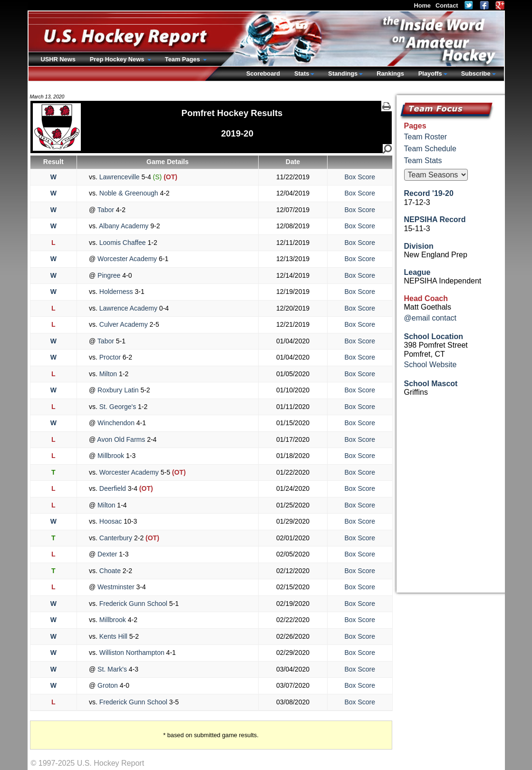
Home (422, 5)
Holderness (116, 292)
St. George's (118, 407)
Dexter (107, 554)
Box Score (360, 177)
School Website (430, 365)
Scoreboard (263, 73)
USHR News (58, 59)
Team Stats (423, 161)
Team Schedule (430, 149)
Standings (343, 73)
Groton (108, 685)
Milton (108, 374)
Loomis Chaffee (123, 243)
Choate (110, 571)
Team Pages (183, 59)
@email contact (430, 318)
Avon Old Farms (121, 439)
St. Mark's (112, 669)
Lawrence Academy (128, 308)
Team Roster (426, 137)
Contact (447, 5)
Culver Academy (124, 324)
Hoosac (111, 521)
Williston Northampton (132, 653)
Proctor (110, 357)
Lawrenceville (120, 177)
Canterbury (116, 538)
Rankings (390, 73)
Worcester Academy (127, 259)
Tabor (106, 210)
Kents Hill (113, 636)
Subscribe (476, 73)
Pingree (109, 275)
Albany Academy (124, 226)
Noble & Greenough (129, 193)
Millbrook (111, 456)
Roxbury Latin (118, 390)
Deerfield (113, 488)
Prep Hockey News (118, 59)
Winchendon (116, 423)
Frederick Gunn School (133, 604)
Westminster (116, 587)
